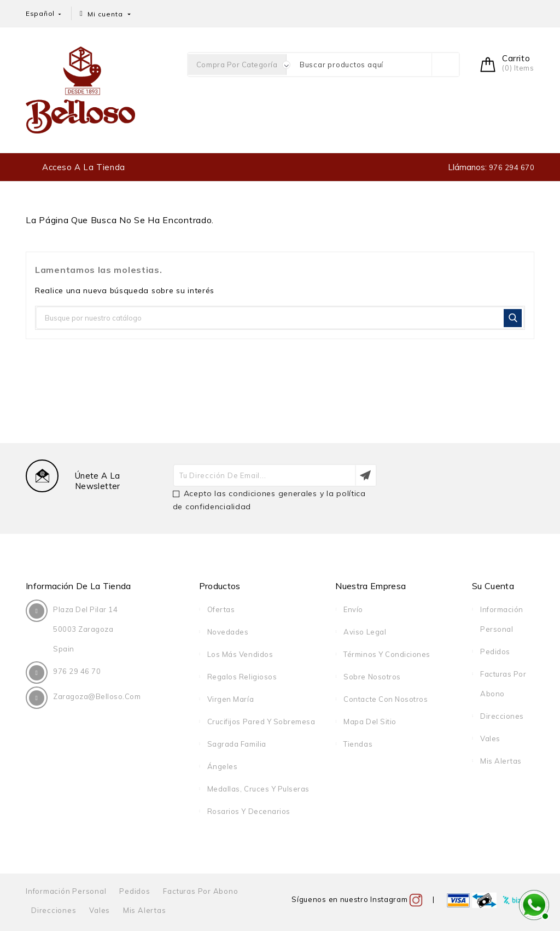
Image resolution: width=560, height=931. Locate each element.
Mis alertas (501, 761)
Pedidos (495, 651)
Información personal (66, 891)
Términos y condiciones (387, 654)
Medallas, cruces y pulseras (258, 789)
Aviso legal (365, 632)
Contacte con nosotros (386, 699)
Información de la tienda (78, 586)
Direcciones (502, 716)
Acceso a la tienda (84, 167)
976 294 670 (511, 167)
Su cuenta (493, 586)
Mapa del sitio (370, 721)
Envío (353, 609)
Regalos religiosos (242, 677)
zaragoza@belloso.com (97, 696)
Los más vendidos (240, 654)
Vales (490, 738)
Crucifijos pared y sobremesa (261, 721)
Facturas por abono (200, 891)
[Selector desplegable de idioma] (44, 13)
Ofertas (221, 609)
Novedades (228, 632)
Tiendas (358, 744)
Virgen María (231, 699)
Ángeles (223, 766)
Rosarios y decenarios (249, 811)
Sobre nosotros (372, 677)
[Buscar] (280, 318)
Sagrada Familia (237, 744)
